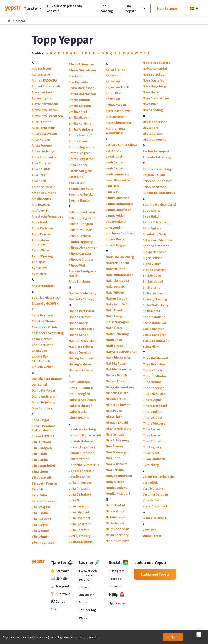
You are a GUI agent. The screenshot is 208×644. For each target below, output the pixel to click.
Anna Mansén (41, 234)
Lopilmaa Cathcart (120, 233)
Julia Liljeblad (79, 512)
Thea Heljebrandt (156, 358)
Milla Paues (114, 411)
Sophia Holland (154, 317)
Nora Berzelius (153, 74)
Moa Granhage (116, 452)
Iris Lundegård (79, 394)
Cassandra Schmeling (48, 333)
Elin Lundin (40, 460)
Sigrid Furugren (154, 270)
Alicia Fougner (42, 145)
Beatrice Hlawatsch (46, 297)
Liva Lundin (114, 227)
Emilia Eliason (79, 117)
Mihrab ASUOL (116, 399)
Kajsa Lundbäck (117, 87)
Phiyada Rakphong (157, 157)
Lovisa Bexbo (116, 239)
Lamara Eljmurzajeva (121, 144)
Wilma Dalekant (154, 518)
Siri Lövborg (152, 275)
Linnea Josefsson (119, 210)
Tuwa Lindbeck (154, 459)
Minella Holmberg (119, 428)
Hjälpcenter (117, 603)
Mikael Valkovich (118, 405)
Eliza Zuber (40, 495)
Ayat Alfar (39, 274)
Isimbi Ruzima (79, 417)
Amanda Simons (44, 193)
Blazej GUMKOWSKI (46, 303)
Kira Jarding (115, 117)
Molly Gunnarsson (119, 476)
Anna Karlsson (42, 228)
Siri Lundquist (153, 281)
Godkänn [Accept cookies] (173, 637)
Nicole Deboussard (157, 63)
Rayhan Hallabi (154, 175)
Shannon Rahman (156, 246)
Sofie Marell (151, 311)
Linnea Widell (115, 215)
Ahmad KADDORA (44, 80)
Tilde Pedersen (153, 388)
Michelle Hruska (117, 393)
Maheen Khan (116, 269)
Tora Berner (151, 429)
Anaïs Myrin (40, 210)
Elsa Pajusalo (78, 82)
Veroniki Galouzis (156, 494)
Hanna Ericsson (80, 317)
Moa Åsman (114, 446)
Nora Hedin (151, 92)
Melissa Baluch (116, 375)
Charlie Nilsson (43, 345)
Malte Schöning (117, 334)
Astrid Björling (42, 256)
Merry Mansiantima (120, 387)
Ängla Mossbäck (43, 286)
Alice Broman (42, 122)
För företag (87, 610)
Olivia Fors (151, 128)
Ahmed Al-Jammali (46, 86)
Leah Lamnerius (117, 174)
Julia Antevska (79, 488)
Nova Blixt (150, 104)
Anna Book (40, 222)
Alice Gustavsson (44, 133)
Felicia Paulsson (80, 230)
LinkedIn (115, 586)
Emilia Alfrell (78, 112)
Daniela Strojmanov (47, 379)
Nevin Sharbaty (117, 535)
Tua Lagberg (152, 447)
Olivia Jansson (153, 133)
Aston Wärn (40, 250)
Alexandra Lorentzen (47, 116)
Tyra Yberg (151, 465)
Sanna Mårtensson (157, 222)
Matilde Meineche (118, 369)
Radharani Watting (157, 169)
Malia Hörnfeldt (117, 304)
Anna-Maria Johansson (40, 242)
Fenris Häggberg (81, 242)
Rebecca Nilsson (155, 187)
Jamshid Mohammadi (85, 435)
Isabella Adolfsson (82, 400)
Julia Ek (74, 500)
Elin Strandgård (43, 466)
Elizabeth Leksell (44, 501)
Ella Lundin (40, 513)
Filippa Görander (81, 259)
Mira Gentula (115, 434)
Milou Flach (114, 417)
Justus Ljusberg (80, 542)
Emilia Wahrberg (81, 129)
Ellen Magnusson (44, 542)
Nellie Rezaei (115, 523)
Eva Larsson (78, 182)
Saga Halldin (152, 216)
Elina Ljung (40, 471)
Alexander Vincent (45, 104)
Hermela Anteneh (81, 370)
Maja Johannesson (120, 275)
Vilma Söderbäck (155, 506)
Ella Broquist (41, 507)
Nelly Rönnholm (117, 529)
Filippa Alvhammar (83, 248)
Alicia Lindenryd (43, 151)
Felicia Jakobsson (82, 212)
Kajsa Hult (113, 75)
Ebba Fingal (40, 420)
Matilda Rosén (116, 363)
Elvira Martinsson (81, 88)
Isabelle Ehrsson (81, 406)
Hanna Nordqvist (81, 329)
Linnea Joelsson (118, 198)
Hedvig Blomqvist (82, 358)
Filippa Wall (77, 265)
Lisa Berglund (116, 221)
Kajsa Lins (113, 81)
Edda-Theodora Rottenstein (43, 428)
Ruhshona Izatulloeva (159, 193)
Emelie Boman (79, 100)
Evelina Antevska (81, 194)
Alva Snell (39, 181)
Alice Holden (41, 139)
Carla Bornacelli (43, 315)
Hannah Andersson (83, 340)
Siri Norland (151, 287)
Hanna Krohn (78, 323)
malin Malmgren (118, 322)
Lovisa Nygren (116, 245)
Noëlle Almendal (155, 68)
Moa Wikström (116, 464)
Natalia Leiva (115, 517)
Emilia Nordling (80, 123)
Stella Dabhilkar (155, 323)
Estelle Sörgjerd (80, 171)
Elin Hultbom (41, 442)
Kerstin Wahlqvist (119, 111)
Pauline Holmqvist (156, 151)
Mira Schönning (117, 440)
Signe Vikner (152, 264)
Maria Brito (114, 340)
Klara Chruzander (119, 123)
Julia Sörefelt (79, 530)
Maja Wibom (115, 292)
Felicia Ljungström (83, 218)
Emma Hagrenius (81, 147)
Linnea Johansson (119, 204)
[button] (199, 635)
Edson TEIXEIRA (43, 436)
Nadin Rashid (115, 505)
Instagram (117, 571)
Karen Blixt (114, 93)
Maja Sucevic (115, 286)
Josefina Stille (79, 477)
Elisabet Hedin (42, 477)
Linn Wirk (112, 192)
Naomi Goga (115, 511)
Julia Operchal (79, 518)
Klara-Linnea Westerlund (115, 131)
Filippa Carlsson (80, 253)
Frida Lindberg (79, 281)
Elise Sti (37, 489)
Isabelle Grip (78, 411)
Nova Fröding (153, 110)
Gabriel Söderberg (82, 293)
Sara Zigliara (152, 228)
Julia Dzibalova (80, 494)
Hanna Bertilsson (81, 311)
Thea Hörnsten (154, 364)
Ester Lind (76, 177)
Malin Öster (114, 328)
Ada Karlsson (41, 68)
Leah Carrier (115, 162)
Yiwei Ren (150, 530)
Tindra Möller (153, 417)
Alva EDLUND (41, 169)
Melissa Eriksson (118, 381)
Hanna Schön (79, 335)
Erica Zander (78, 165)
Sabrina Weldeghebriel (159, 204)
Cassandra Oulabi (45, 327)
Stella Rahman (154, 329)
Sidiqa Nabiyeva (155, 252)
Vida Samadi (152, 500)
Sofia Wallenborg (156, 305)
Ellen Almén (40, 536)
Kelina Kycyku (116, 105)
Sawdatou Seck (154, 234)
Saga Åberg (151, 210)
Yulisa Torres (152, 536)
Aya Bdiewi (40, 268)
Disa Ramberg (42, 408)
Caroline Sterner (44, 321)
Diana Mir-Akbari (44, 390)
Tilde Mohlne (152, 382)
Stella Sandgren (155, 335)
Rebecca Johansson (157, 181)
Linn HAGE (113, 186)
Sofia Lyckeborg (155, 299)
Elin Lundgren (42, 448)
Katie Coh (113, 99)
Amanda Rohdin (44, 187)
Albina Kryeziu (42, 98)
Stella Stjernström (157, 340)
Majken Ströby (116, 298)
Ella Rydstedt (41, 519)
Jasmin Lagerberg (82, 447)
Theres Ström (153, 370)
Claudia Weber (42, 367)
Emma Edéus (78, 141)
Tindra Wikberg (154, 423)
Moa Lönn (113, 458)
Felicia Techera (80, 236)
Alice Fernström (43, 128)
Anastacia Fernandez (47, 216)
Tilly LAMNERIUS (154, 394)
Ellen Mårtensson (81, 64)
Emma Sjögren (80, 153)
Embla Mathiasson (82, 94)
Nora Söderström (156, 98)
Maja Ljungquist (117, 280)
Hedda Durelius (80, 352)
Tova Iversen (152, 435)
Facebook (116, 579)
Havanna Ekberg (81, 346)
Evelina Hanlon (80, 200)
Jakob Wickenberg (82, 429)
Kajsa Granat (115, 69)
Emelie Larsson (80, 106)
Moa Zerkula (115, 470)
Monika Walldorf (118, 493)
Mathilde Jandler (118, 357)
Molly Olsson (115, 482)
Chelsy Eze (39, 351)
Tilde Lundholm (154, 376)
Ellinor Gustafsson (82, 70)
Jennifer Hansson (82, 453)
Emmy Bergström (82, 159)
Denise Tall (40, 384)
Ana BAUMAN (41, 204)
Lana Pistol (114, 150)
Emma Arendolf (80, 135)
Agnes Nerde (41, 74)
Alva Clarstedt (42, 163)
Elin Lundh (39, 454)
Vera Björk (150, 482)
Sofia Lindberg (154, 293)
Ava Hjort (39, 262)
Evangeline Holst (81, 188)
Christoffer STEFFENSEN (41, 359)
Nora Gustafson (155, 80)
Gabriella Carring (81, 299)
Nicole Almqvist (117, 541)
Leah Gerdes (115, 168)
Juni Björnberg (80, 536)
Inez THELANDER (81, 388)
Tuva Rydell (151, 453)
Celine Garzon (42, 339)
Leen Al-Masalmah (119, 180)
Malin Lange (114, 316)
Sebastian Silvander (157, 240)
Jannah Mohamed (82, 441)
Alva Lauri (39, 175)
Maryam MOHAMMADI (121, 351)
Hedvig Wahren (80, 364)
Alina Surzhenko (44, 157)
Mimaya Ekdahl (117, 422)
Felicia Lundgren (81, 224)
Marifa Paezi (115, 346)
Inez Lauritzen (79, 382)
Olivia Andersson (155, 122)
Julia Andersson (80, 482)
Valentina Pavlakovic (158, 477)
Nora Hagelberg (154, 86)
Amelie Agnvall (42, 199)
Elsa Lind (75, 76)
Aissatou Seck (42, 92)
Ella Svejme (40, 525)
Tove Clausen (153, 441)
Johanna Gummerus (84, 465)
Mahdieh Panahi (117, 263)
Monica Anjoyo (117, 487)
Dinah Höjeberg (43, 402)
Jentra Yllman (79, 459)
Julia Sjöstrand (80, 524)
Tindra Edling (153, 411)
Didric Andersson (44, 396)
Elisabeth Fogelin (44, 483)
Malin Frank (114, 310)
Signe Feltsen (153, 258)
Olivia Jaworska (155, 139)
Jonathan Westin (81, 471)
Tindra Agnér (152, 400)
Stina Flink (151, 346)
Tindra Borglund (155, 406)
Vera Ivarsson (153, 488)
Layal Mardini (116, 156)
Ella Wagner (40, 531)
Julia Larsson (79, 506)
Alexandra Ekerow (45, 110)
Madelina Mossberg (120, 257)
